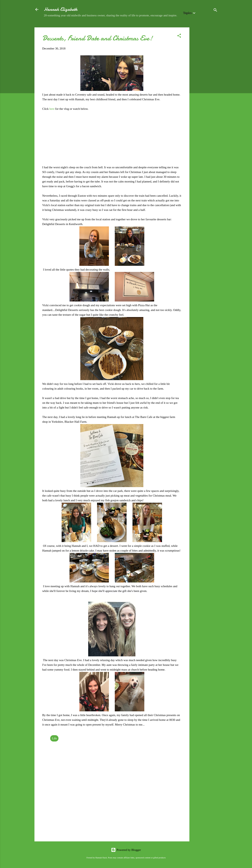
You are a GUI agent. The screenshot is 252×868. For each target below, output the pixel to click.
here (52, 109)
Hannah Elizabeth (61, 9)
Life (54, 738)
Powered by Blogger (126, 850)
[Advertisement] (205, 87)
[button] (179, 36)
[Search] (215, 11)
